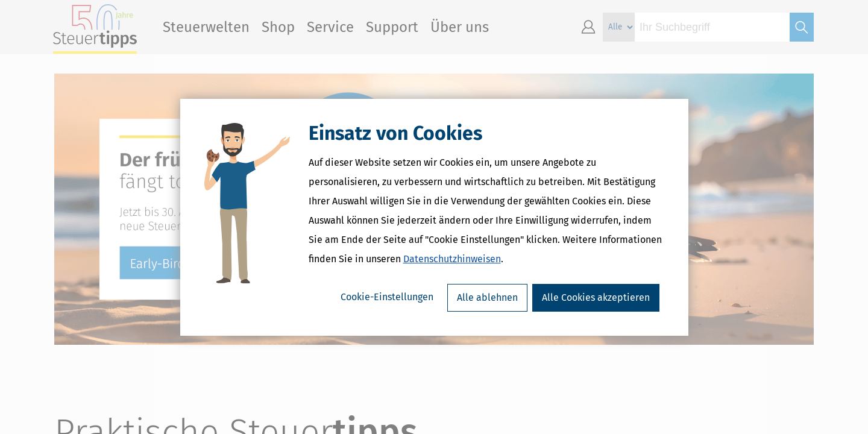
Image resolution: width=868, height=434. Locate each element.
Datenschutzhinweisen (452, 259)
